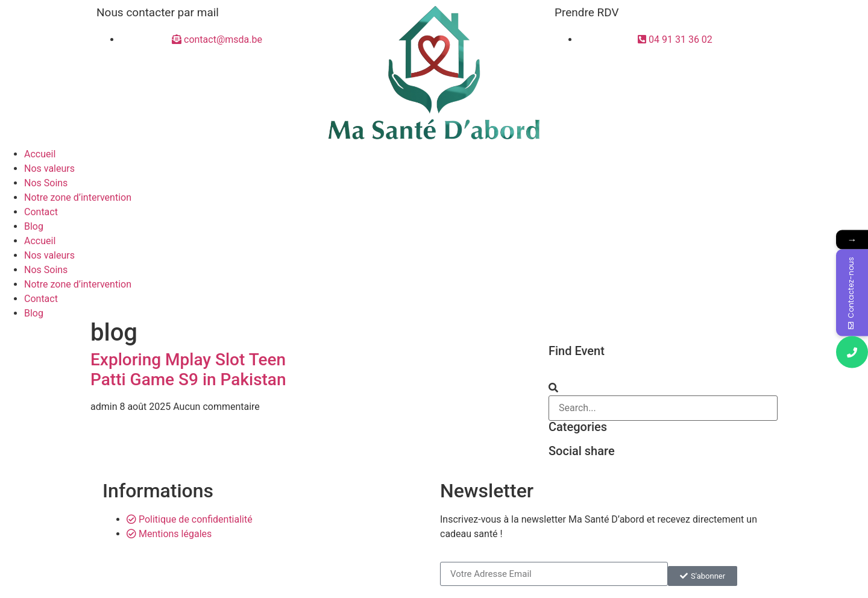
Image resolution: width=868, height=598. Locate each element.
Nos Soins (46, 183)
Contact (41, 212)
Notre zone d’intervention (78, 197)
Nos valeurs (49, 168)
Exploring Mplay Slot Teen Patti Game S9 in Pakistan (188, 370)
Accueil (40, 154)
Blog (34, 226)
